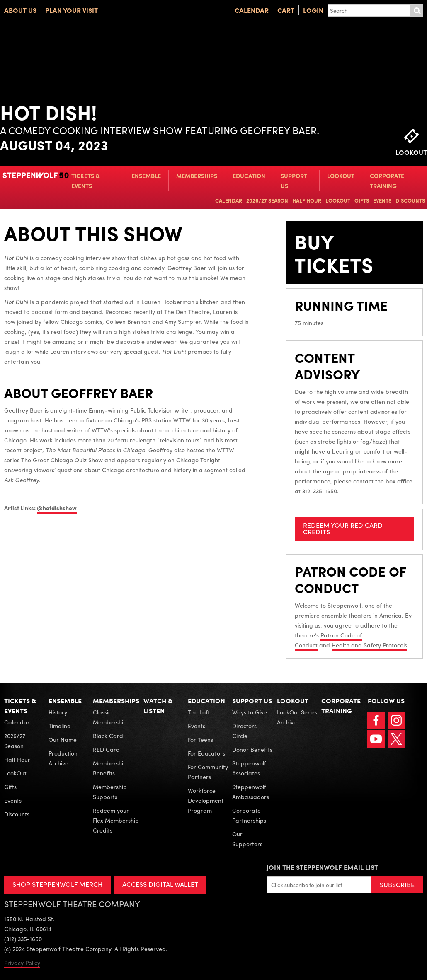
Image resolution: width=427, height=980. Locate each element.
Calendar (252, 10)
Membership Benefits (110, 768)
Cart (286, 10)
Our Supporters (247, 839)
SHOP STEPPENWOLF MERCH (57, 884)
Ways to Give (250, 712)
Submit (417, 10)
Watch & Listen (158, 706)
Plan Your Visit (72, 10)
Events (382, 200)
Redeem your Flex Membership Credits (116, 820)
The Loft (199, 712)
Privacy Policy (22, 963)
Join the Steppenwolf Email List (322, 867)
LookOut (341, 176)
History (58, 712)
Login (313, 10)
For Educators (206, 753)
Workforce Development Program (206, 800)
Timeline (59, 726)
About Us (20, 10)
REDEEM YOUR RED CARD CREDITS (343, 528)
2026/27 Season (267, 200)
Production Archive (63, 758)
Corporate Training (387, 181)
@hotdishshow (57, 508)
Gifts (362, 200)
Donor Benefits (252, 749)
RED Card (106, 749)
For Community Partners (208, 772)
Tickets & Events (86, 181)
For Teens (200, 739)
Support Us (294, 181)
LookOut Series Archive (297, 717)
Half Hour (307, 200)
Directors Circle (244, 731)
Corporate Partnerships (249, 815)
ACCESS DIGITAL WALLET (160, 884)
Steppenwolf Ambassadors (251, 792)
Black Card (108, 736)
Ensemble (146, 176)
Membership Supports (110, 792)
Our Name (63, 739)
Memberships (197, 176)
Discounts (410, 200)
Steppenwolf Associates (249, 768)
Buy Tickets (334, 252)
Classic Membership (110, 717)
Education (249, 176)
